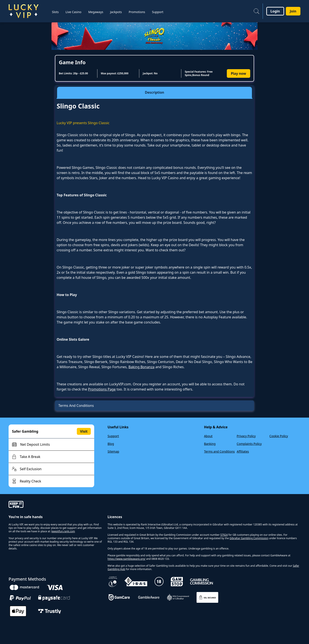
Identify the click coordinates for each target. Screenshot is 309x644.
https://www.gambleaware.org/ (126, 559)
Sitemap (113, 451)
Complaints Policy (249, 444)
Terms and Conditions (219, 451)
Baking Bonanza (141, 367)
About (208, 436)
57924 (224, 535)
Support (113, 436)
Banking (210, 444)
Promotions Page (102, 389)
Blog (111, 444)
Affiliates (243, 451)
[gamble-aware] (55, 505)
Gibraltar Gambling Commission (249, 538)
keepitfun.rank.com (63, 531)
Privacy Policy (246, 436)
